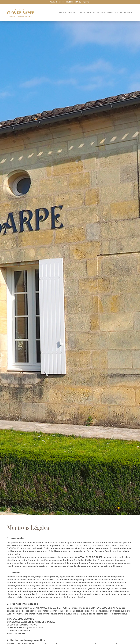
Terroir (81, 13)
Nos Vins (101, 13)
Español (78, 2)
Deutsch (70, 2)
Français (53, 2)
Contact (128, 13)
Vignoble (91, 13)
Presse (110, 13)
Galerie (119, 13)
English (62, 2)
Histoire (72, 13)
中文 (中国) (86, 2)
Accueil (63, 13)
